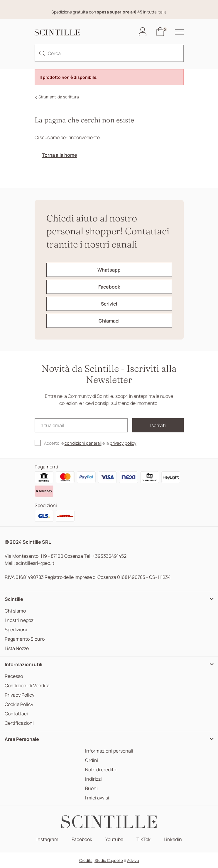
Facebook (82, 839)
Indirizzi (93, 779)
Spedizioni (16, 630)
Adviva (133, 860)
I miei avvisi (97, 798)
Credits (86, 860)
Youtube (114, 839)
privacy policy (123, 443)
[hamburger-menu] (176, 32)
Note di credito (101, 770)
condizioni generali (83, 443)
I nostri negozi (20, 620)
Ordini (92, 760)
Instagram (47, 839)
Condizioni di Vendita (27, 686)
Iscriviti (158, 425)
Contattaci (16, 714)
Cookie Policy (19, 704)
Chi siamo (15, 611)
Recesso (14, 676)
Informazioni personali (109, 751)
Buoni (91, 788)
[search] (42, 53)
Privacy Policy (20, 695)
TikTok (143, 839)
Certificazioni (19, 723)
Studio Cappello (109, 860)
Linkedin (173, 839)
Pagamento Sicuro (25, 639)
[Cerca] (109, 53)
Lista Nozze (17, 648)
